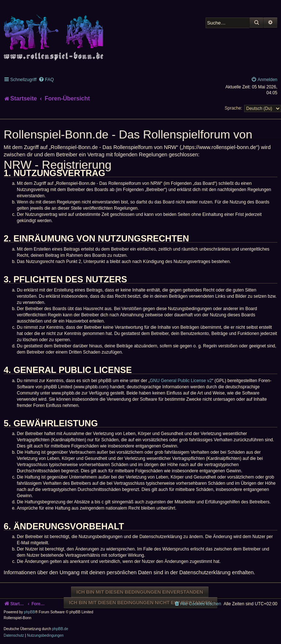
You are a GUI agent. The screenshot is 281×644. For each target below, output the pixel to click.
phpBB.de (60, 629)
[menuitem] (46, 80)
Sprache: (233, 108)
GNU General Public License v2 (181, 381)
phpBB (30, 612)
